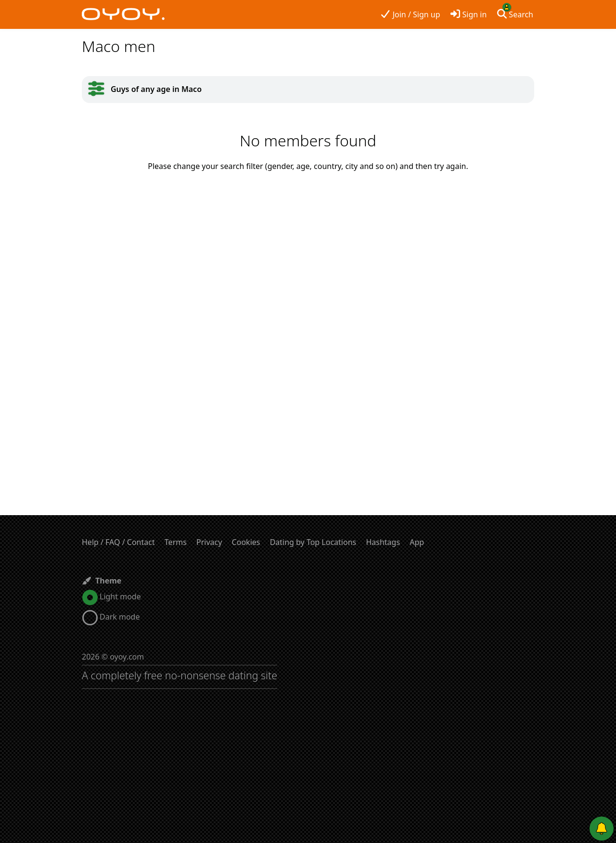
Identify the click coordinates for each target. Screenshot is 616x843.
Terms (176, 542)
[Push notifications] (602, 829)
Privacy (209, 542)
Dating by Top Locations (313, 542)
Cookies (246, 542)
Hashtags (383, 542)
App (417, 542)
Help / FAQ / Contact (118, 542)
